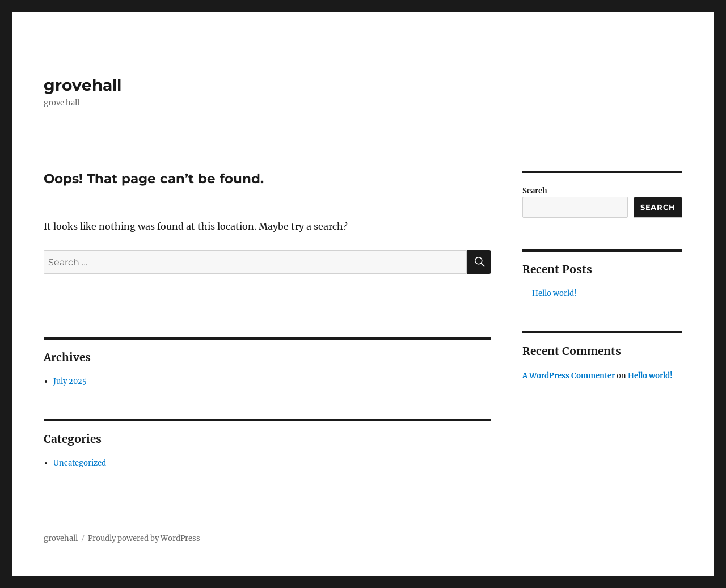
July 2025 (70, 381)
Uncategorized (80, 463)
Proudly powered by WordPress (144, 538)
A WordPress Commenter (569, 376)
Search (535, 191)
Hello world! (554, 293)
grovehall (83, 85)
